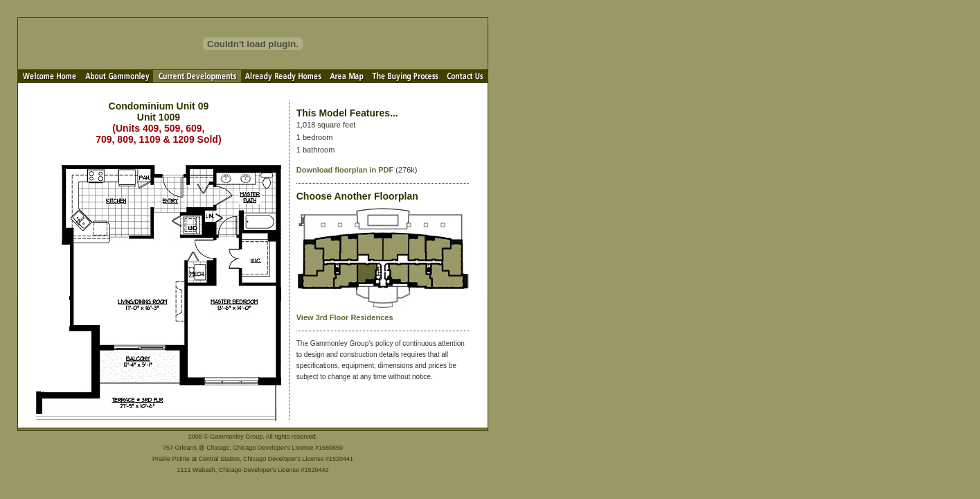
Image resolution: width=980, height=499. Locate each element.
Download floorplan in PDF (345, 170)
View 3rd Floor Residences (345, 317)
